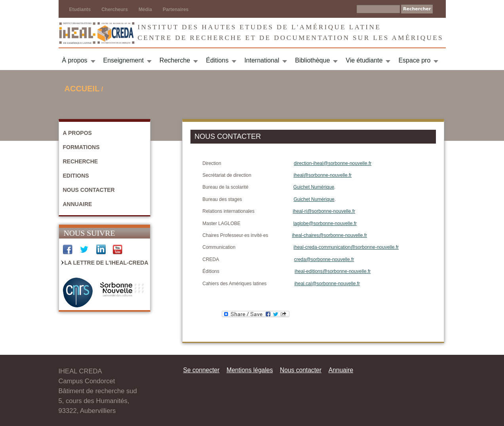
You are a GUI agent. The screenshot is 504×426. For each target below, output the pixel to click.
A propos (77, 133)
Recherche (175, 60)
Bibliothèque (312, 60)
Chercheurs (115, 9)
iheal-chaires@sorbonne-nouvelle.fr (329, 235)
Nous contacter (89, 190)
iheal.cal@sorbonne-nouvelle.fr (327, 284)
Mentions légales (250, 370)
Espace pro (414, 60)
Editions (76, 176)
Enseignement (124, 60)
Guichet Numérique (314, 187)
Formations (81, 147)
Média (145, 9)
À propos (75, 60)
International (262, 60)
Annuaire (78, 204)
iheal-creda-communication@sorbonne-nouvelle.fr (346, 247)
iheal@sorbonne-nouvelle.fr (322, 175)
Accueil (82, 89)
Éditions (217, 60)
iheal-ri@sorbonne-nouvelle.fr (324, 211)
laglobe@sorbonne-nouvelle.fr (325, 223)
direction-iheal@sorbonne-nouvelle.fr (333, 163)
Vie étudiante (364, 60)
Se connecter (202, 370)
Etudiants (80, 9)
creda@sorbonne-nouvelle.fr (324, 259)
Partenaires (176, 9)
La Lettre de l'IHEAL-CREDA (107, 263)
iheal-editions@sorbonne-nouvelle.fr (333, 271)
